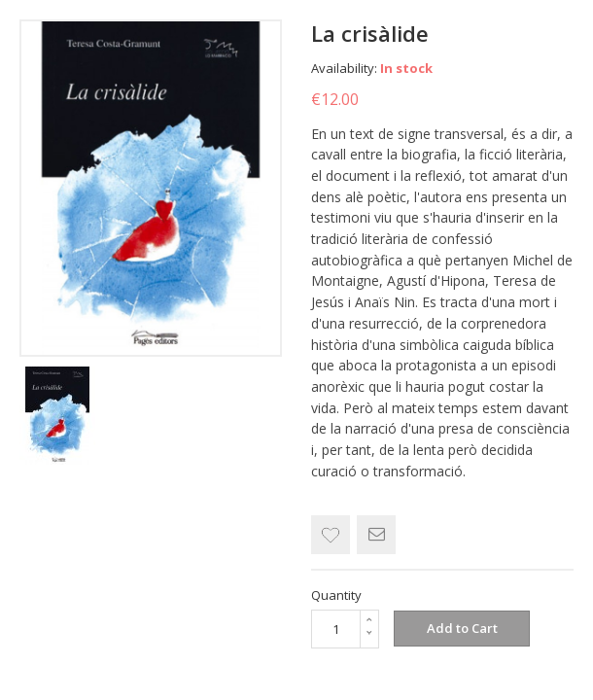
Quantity (336, 595)
